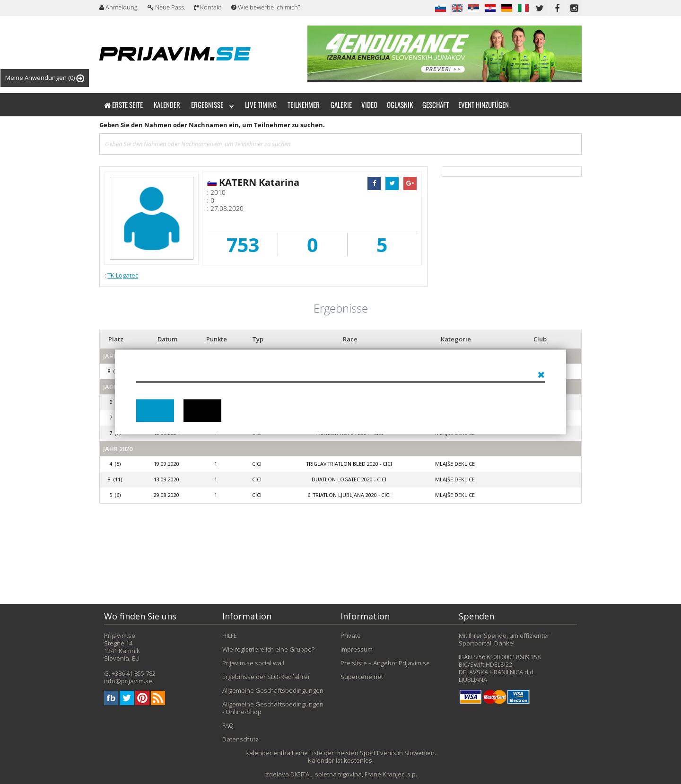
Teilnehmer (304, 105)
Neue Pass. (166, 7)
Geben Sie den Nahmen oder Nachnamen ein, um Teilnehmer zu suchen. (212, 125)
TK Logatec (123, 275)
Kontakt (208, 7)
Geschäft (436, 105)
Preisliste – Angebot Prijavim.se (385, 663)
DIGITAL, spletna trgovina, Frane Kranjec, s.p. (354, 774)
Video (369, 105)
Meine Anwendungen (45, 78)
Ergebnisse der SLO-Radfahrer (266, 677)
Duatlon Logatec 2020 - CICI (349, 479)
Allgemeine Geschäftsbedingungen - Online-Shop (273, 708)
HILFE (230, 636)
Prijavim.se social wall (253, 663)
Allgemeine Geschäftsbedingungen (273, 690)
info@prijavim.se (128, 681)
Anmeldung (118, 7)
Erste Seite (123, 105)
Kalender (167, 105)
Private (351, 636)
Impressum (357, 649)
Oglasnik (400, 105)
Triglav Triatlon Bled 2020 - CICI (349, 464)
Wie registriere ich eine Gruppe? (268, 649)
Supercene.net (362, 677)
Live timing (261, 105)
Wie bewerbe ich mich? (266, 7)
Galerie (341, 105)
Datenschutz (240, 739)
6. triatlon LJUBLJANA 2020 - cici (349, 495)
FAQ (228, 725)
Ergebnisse (213, 105)
